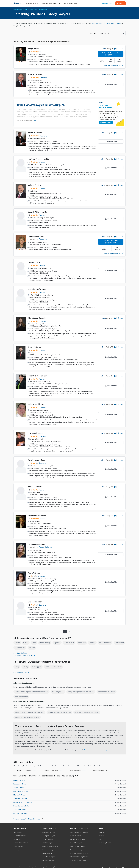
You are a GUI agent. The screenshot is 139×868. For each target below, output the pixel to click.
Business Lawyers (76, 830)
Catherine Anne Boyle (36, 540)
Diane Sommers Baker (37, 456)
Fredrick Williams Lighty (37, 211)
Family (17, 661)
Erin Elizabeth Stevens (37, 511)
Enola (35, 637)
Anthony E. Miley (34, 184)
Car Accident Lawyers (77, 844)
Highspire (58, 637)
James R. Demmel (35, 74)
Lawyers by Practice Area (52, 3)
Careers (101, 830)
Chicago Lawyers (47, 834)
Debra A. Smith (34, 568)
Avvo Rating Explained (106, 837)
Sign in (121, 3)
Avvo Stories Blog (19, 841)
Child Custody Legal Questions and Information (32, 686)
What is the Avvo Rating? (108, 686)
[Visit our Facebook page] (103, 862)
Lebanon (94, 637)
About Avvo (102, 827)
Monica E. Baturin (35, 483)
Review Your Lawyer (20, 830)
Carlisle (26, 637)
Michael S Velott (34, 261)
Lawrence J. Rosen (35, 430)
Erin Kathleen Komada (37, 316)
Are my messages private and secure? (82, 686)
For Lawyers (17, 844)
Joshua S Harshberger (36, 401)
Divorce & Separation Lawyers (80, 848)
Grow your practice (107, 3)
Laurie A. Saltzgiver (20, 808)
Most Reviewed (77, 765)
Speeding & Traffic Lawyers (79, 855)
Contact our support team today (96, 744)
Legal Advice (18, 834)
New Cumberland (107, 637)
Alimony (26, 661)
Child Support (37, 661)
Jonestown (83, 637)
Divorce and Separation (54, 661)
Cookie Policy (39, 861)
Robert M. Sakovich (36, 344)
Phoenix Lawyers (47, 848)
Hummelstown (71, 637)
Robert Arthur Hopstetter (23, 797)
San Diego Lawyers (48, 855)
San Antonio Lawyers (49, 851)
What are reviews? (21, 691)
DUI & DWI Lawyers (76, 837)
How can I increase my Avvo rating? (88, 707)
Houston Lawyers (47, 837)
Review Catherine (45, 542)
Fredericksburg (46, 637)
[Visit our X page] (110, 862)
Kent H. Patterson (35, 596)
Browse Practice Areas (21, 837)
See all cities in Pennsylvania (24, 650)
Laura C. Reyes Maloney (37, 373)
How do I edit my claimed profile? (60, 707)
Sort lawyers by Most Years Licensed (28, 813)
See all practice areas (21, 667)
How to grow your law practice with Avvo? (29, 707)
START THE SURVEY (105, 122)
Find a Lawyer (18, 827)
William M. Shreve (35, 132)
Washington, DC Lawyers (50, 841)
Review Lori (43, 237)
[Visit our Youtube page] (123, 862)
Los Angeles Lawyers (49, 830)
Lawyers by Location (32, 3)
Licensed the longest (26, 765)
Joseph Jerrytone (35, 49)
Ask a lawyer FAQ (58, 686)
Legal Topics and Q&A (71, 3)
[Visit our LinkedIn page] (117, 862)
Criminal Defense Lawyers (78, 834)
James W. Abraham (20, 793)
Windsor (44, 642)
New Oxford (19, 642)
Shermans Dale (32, 642)
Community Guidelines (53, 861)
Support (101, 834)
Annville (17, 637)
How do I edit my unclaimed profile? (27, 712)
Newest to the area (53, 765)
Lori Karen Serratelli (36, 235)
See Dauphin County (21, 647)
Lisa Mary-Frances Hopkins (39, 158)
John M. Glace (18, 782)
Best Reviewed (100, 765)
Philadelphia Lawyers (49, 844)
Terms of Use (18, 861)
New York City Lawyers (49, 827)
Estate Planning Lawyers (78, 841)
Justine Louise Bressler (37, 287)
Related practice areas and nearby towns (108, 23)
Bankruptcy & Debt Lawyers (79, 827)
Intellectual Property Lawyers (79, 851)
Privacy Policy (28, 861)
